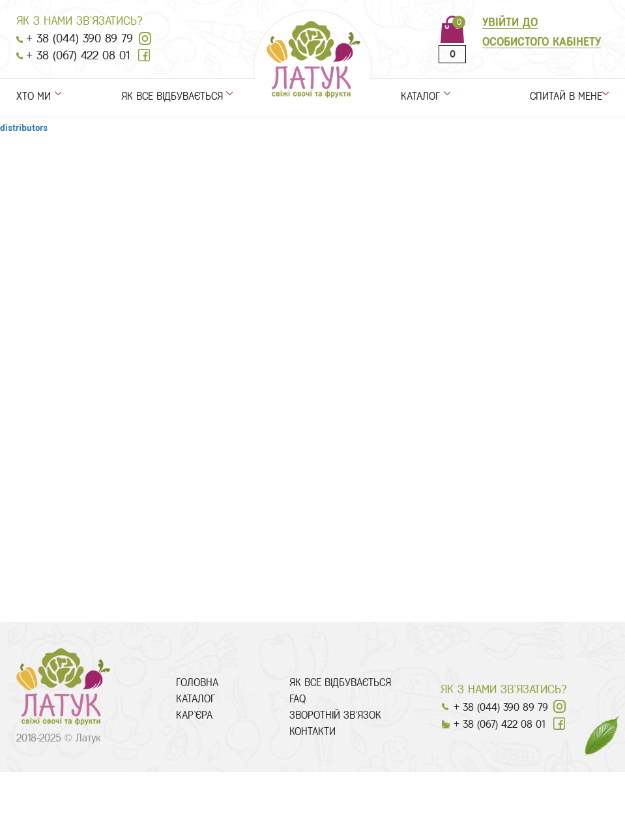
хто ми (34, 97)
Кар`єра (194, 715)
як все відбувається (172, 97)
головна (197, 682)
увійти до (510, 22)
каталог (420, 97)
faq (298, 699)
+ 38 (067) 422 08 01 (78, 55)
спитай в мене (569, 97)
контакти (312, 731)
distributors (24, 128)
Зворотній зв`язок (335, 715)
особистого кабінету (542, 42)
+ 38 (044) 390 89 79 (80, 38)
